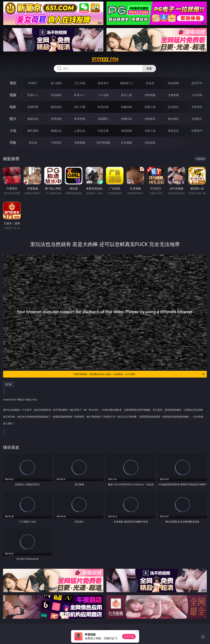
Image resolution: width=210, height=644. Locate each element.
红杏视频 (127, 143)
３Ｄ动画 (103, 95)
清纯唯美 (150, 119)
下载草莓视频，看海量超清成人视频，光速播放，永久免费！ (139, 374)
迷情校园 (127, 131)
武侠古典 (103, 131)
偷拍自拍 (56, 107)
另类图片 (197, 119)
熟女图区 (173, 119)
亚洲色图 (56, 119)
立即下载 (129, 636)
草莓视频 (80, 143)
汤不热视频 (103, 143)
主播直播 (173, 95)
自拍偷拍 (56, 95)
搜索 (149, 68)
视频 (13, 95)
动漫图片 (103, 119)
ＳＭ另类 (197, 95)
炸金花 (150, 83)
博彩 (13, 83)
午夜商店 (56, 143)
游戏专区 (103, 83)
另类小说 (150, 131)
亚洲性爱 (33, 107)
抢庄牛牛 (197, 83)
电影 (13, 107)
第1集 (9, 384)
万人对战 (80, 83)
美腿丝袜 (127, 119)
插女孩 (33, 143)
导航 (13, 142)
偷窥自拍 (33, 119)
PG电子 (33, 83)
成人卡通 (80, 107)
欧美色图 (80, 119)
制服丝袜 (127, 107)
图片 (13, 119)
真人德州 (56, 83)
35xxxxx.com (105, 60)
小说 (13, 131)
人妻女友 (80, 131)
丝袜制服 (150, 95)
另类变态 (197, 107)
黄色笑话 (173, 131)
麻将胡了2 (126, 83)
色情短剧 (150, 143)
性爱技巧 (197, 131)
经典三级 (150, 107)
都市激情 (33, 131)
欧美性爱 (103, 107)
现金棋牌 (173, 83)
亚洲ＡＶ (33, 95)
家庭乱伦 (56, 131)
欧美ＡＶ (80, 95)
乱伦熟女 (173, 107)
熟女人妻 (127, 95)
